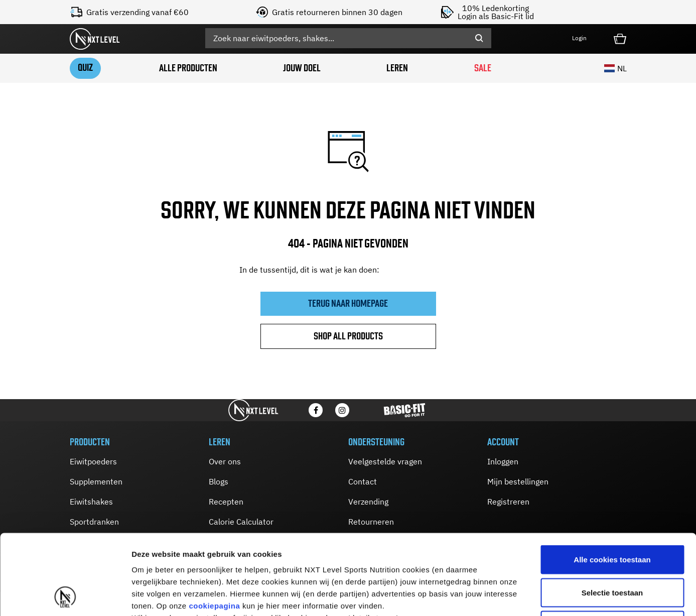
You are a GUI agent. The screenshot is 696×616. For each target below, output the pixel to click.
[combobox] (348, 38)
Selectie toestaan (612, 517)
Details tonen (542, 596)
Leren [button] (397, 68)
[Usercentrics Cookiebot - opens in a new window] (65, 596)
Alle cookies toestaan (612, 484)
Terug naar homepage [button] (348, 303)
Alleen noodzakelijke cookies (612, 550)
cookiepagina (214, 530)
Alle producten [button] (188, 68)
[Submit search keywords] (479, 38)
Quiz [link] (85, 68)
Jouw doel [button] (302, 68)
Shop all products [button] (348, 336)
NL (615, 68)
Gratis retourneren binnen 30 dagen (337, 12)
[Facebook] (316, 410)
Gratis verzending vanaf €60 (137, 12)
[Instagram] (342, 410)
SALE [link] (483, 68)
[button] (587, 38)
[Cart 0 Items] (620, 38)
